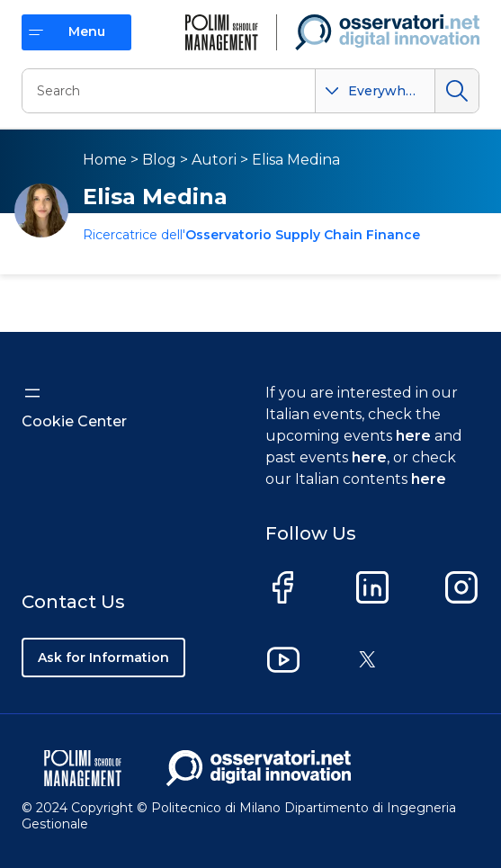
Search (456, 91)
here (413, 436)
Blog (159, 160)
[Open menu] (32, 393)
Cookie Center (74, 421)
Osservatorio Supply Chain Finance (303, 235)
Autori (214, 160)
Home (105, 160)
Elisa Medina (296, 160)
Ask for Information (103, 658)
